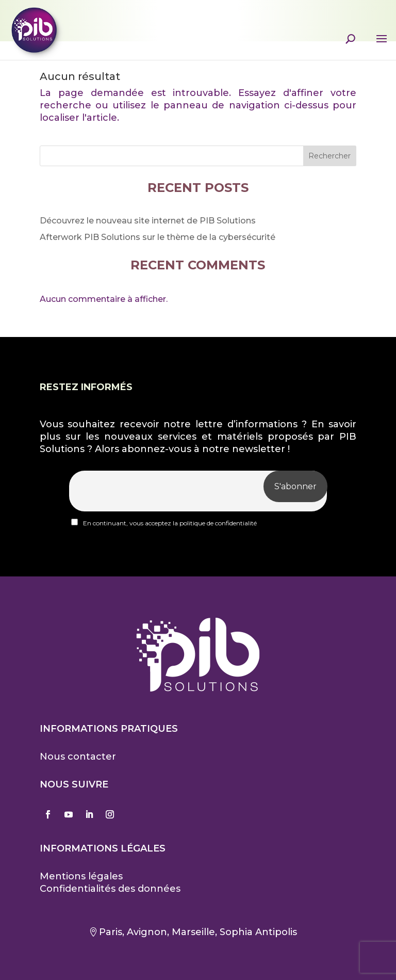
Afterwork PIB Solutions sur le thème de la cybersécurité (158, 237)
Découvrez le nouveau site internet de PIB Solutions (148, 221)
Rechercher (329, 156)
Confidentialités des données (110, 889)
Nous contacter (78, 757)
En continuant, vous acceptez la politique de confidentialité (164, 523)
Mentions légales (81, 876)
